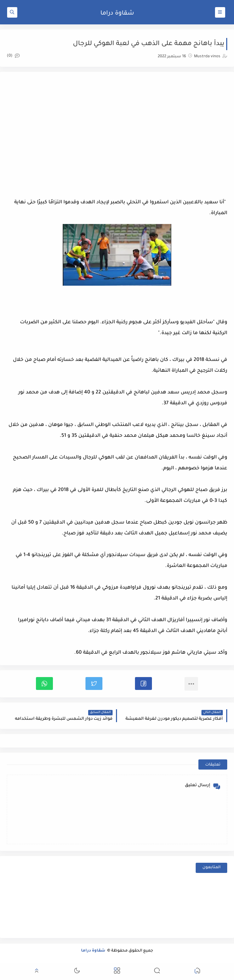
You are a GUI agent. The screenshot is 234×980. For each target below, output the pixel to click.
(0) (13, 56)
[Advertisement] (117, 133)
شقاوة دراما (117, 14)
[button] (143, 683)
